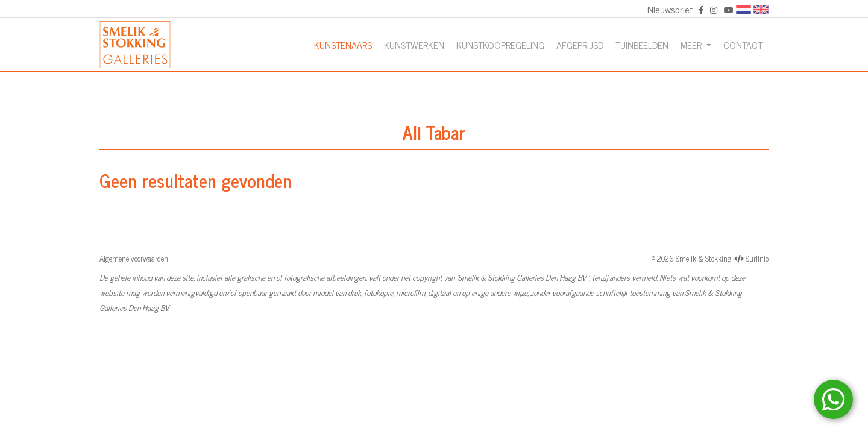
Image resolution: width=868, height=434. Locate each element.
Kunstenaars (343, 45)
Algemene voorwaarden (134, 258)
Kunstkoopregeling (500, 45)
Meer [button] (692, 45)
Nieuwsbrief (670, 9)
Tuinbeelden (642, 45)
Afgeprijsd (580, 45)
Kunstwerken (414, 45)
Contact (743, 45)
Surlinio (757, 258)
